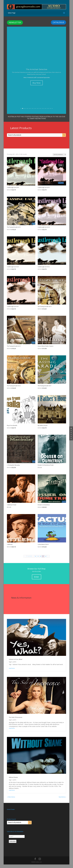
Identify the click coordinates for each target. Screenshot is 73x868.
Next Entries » (62, 801)
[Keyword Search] (35, 139)
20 (52, 112)
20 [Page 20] (40, 560)
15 (44, 112)
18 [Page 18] (35, 560)
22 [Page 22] (46, 560)
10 (36, 112)
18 (49, 112)
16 (46, 112)
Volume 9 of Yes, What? (16, 663)
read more (12, 672)
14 (42, 112)
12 (39, 112)
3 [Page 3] (31, 560)
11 (37, 112)
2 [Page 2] (29, 560)
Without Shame (13, 781)
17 (47, 112)
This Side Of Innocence (16, 721)
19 (50, 112)
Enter (37, 580)
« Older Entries (11, 801)
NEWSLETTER (15, 19)
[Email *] (17, 840)
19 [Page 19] (38, 560)
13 (41, 112)
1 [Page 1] (27, 560)
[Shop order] (59, 158)
